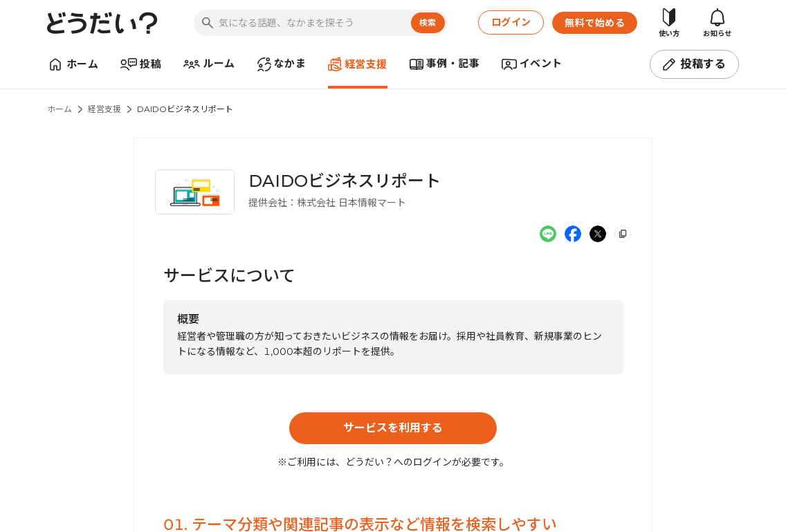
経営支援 (104, 109)
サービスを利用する (393, 428)
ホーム (60, 109)
